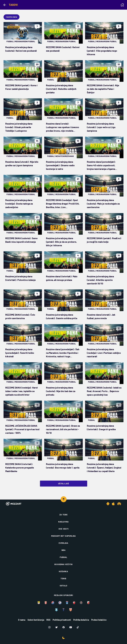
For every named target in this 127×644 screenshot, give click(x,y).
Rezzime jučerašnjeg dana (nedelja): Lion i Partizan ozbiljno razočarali (104, 353)
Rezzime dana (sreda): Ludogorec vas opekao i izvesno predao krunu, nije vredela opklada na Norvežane (63, 127)
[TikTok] (78, 627)
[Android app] (108, 504)
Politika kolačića (81, 620)
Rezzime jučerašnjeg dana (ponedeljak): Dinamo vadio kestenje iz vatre (60, 165)
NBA (64, 550)
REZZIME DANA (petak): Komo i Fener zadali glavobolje (21, 87)
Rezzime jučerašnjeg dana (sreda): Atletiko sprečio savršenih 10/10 (100, 280)
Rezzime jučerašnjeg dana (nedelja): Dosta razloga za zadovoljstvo (19, 204)
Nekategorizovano (65, 156)
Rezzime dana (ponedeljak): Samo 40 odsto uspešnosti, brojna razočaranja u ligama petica (101, 165)
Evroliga (63, 543)
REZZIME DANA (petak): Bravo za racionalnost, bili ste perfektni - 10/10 (63, 429)
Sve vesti (64, 529)
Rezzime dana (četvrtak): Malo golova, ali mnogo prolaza (62, 278)
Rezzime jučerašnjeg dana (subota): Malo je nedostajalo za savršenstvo (103, 204)
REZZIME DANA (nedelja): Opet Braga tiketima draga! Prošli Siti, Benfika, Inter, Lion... (63, 204)
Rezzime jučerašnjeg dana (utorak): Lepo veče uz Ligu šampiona (101, 127)
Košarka (64, 571)
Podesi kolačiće (99, 620)
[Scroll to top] (64, 499)
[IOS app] (113, 504)
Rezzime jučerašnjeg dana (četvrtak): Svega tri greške (101, 427)
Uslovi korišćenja (36, 620)
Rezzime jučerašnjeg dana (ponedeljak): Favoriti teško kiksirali (20, 353)
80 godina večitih (63, 564)
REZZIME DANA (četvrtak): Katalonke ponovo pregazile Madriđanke (20, 468)
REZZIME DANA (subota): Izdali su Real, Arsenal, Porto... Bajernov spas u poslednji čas (104, 391)
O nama (22, 620)
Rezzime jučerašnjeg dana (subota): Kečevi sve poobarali (21, 49)
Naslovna (64, 522)
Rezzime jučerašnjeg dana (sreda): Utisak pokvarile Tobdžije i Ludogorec (19, 127)
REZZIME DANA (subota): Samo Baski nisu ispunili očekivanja (21, 240)
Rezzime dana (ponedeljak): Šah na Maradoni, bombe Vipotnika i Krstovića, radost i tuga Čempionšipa (63, 353)
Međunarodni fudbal (25, 41)
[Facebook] (64, 627)
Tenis (64, 578)
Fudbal (10, 41)
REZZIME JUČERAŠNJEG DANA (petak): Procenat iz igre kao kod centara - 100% (22, 429)
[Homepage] (122, 5)
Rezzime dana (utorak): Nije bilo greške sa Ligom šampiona (22, 163)
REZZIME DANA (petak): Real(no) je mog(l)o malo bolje (104, 240)
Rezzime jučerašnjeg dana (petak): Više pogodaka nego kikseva (102, 51)
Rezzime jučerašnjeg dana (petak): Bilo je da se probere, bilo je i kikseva (61, 242)
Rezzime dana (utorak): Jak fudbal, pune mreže (101, 316)
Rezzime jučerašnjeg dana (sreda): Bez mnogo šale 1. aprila (63, 466)
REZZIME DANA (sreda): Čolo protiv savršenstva (20, 316)
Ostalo (64, 586)
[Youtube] (71, 627)
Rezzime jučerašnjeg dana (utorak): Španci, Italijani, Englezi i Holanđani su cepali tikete (104, 468)
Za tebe (64, 515)
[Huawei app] (119, 504)
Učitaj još (64, 484)
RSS (48, 620)
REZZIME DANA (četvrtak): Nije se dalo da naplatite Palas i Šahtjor (103, 89)
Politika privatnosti (62, 620)
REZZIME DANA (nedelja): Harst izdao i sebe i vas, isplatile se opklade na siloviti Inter (22, 391)
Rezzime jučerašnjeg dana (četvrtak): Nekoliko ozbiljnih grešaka (61, 89)
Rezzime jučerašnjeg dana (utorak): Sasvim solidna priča (62, 316)
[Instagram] (49, 627)
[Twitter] (56, 627)
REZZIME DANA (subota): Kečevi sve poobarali (63, 49)
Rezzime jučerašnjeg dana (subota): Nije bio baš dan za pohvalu (61, 391)
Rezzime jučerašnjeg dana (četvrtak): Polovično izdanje (21, 278)
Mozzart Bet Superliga (64, 536)
